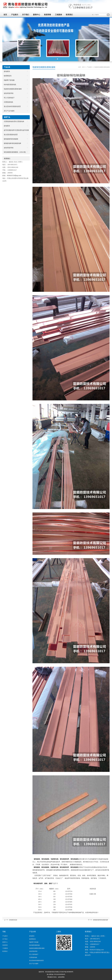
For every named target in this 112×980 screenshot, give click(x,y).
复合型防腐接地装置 (11, 135)
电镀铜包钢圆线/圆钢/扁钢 (102, 67)
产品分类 (7, 67)
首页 (5, 15)
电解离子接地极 (9, 80)
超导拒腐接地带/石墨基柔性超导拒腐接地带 (16, 131)
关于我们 (26, 15)
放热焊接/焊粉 (9, 93)
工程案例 (58, 15)
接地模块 (7, 71)
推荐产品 (7, 117)
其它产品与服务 (9, 111)
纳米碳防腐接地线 (10, 85)
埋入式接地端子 (9, 98)
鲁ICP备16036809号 (67, 972)
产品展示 (15, 15)
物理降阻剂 (8, 76)
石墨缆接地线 (8, 102)
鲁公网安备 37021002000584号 (56, 974)
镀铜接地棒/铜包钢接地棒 (101, 920)
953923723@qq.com (14, 176)
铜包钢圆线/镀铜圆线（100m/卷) (15, 152)
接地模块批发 (13, 920)
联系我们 (69, 15)
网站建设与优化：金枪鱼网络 (56, 977)
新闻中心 (37, 15)
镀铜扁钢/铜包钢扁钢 (11, 139)
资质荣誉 (47, 15)
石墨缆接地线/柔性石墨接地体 (14, 121)
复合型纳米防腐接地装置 (12, 106)
